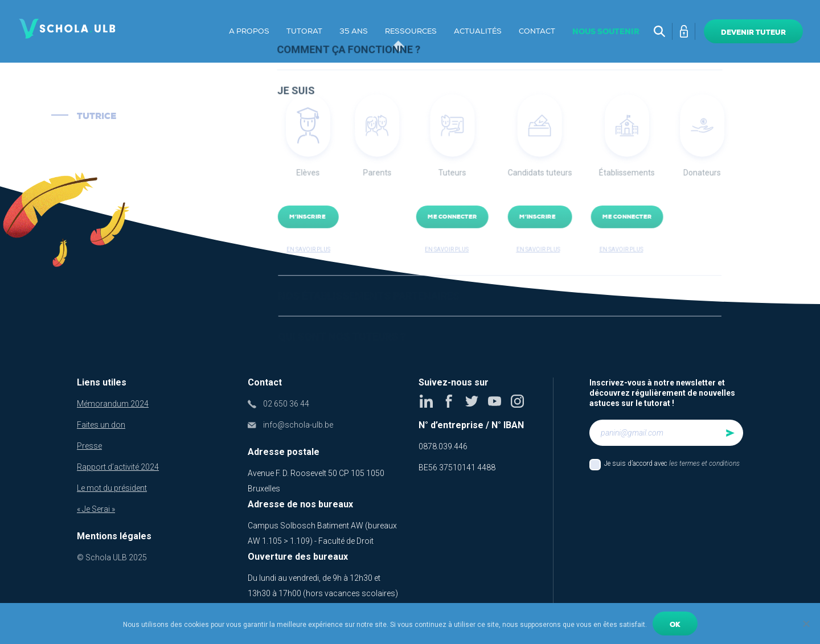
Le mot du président (112, 488)
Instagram (518, 401)
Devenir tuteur (753, 32)
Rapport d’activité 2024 (118, 467)
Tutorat (304, 31)
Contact (537, 31)
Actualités (478, 31)
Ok (675, 625)
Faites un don (101, 425)
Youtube (495, 401)
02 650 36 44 (286, 404)
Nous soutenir (606, 32)
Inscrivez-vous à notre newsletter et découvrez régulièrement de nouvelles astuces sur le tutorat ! (662, 393)
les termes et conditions (704, 463)
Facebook (450, 401)
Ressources (411, 31)
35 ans (354, 31)
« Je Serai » (96, 509)
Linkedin (427, 401)
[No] (806, 624)
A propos (249, 31)
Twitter (472, 401)
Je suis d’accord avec (672, 463)
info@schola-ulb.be (298, 425)
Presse (89, 446)
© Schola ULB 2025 (112, 557)
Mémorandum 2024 (113, 404)
